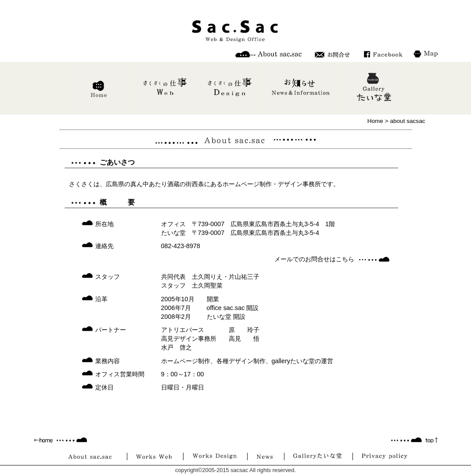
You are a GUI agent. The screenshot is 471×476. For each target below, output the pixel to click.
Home (375, 121)
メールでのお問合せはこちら (314, 259)
